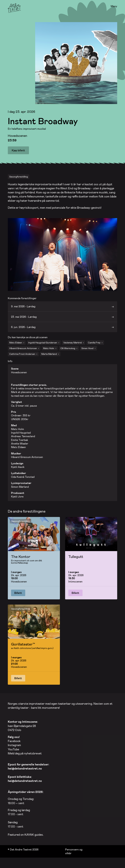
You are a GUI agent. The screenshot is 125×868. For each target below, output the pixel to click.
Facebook (14, 746)
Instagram (14, 750)
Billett (18, 597)
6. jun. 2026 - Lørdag (23, 332)
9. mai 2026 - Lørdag (23, 311)
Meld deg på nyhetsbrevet (25, 758)
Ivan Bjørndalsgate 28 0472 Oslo (23, 731)
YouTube (13, 754)
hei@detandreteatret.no (25, 773)
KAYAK (29, 839)
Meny (114, 6)
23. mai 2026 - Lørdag (24, 321)
